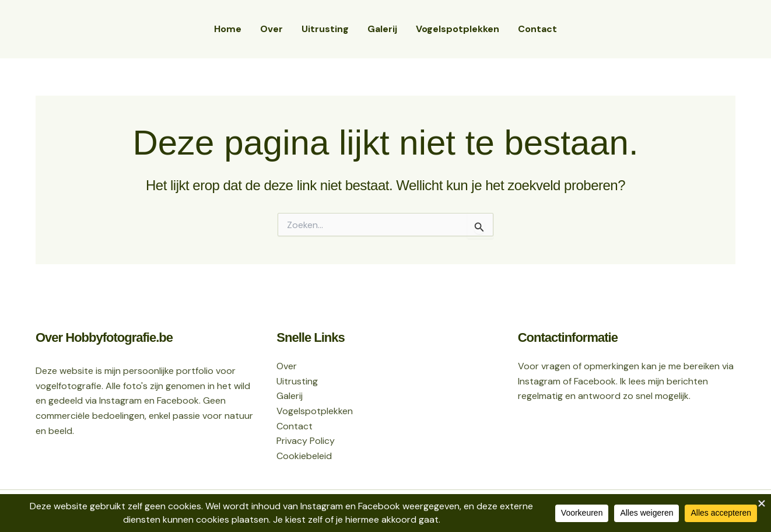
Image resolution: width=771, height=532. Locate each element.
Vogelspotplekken (458, 29)
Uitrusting (325, 29)
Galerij (382, 29)
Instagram (539, 381)
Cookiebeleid (304, 456)
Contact (537, 29)
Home (228, 29)
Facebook (595, 381)
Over (271, 29)
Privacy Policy (306, 441)
